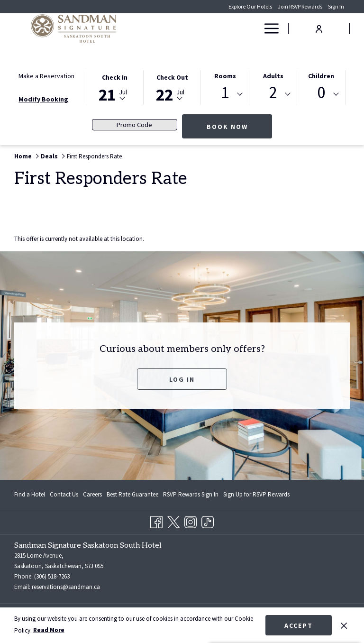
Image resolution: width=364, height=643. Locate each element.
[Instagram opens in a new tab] (191, 520)
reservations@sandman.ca (66, 587)
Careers (92, 494)
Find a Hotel (30, 494)
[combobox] (225, 94)
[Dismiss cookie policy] (344, 625)
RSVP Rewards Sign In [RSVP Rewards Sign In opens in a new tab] (191, 496)
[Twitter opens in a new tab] (173, 520)
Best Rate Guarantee (132, 494)
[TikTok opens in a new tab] (208, 520)
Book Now (240, 126)
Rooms (225, 76)
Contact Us (64, 494)
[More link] (268, 28)
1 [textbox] (225, 93)
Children (321, 76)
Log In (182, 379)
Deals (49, 156)
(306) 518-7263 (52, 576)
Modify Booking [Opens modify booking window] (43, 99)
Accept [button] (299, 625)
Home (23, 156)
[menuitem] (210, 28)
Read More (49, 630)
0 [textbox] (321, 93)
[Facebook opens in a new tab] (156, 520)
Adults (273, 76)
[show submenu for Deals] (253, 28)
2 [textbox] (273, 93)
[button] (115, 87)
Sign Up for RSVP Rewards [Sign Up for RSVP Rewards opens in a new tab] (256, 496)
